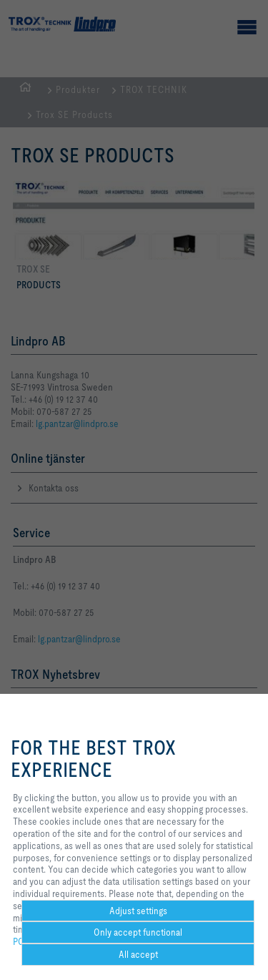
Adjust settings (138, 911)
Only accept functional (138, 932)
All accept (138, 954)
